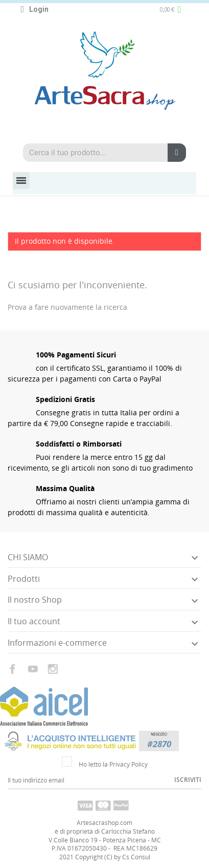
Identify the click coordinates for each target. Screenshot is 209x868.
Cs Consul (136, 857)
